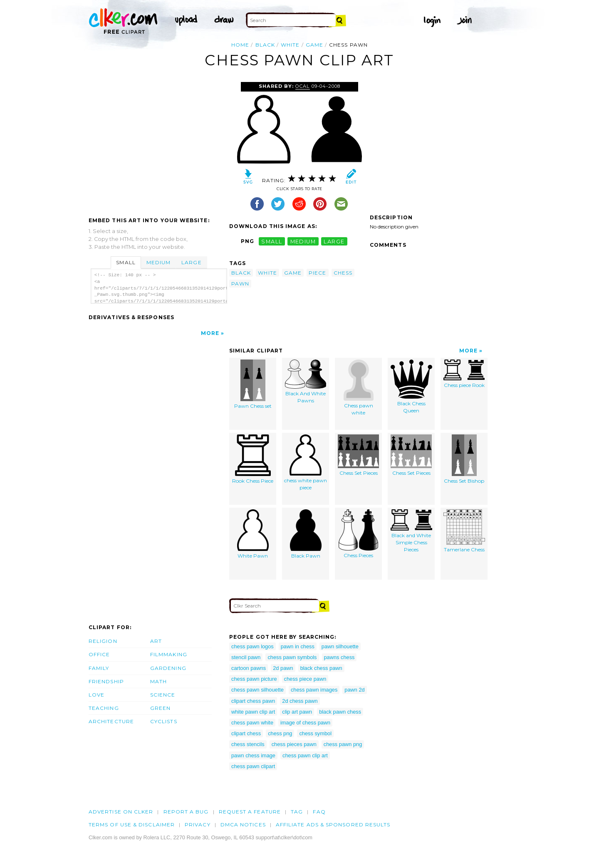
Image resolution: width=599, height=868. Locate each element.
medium (303, 241)
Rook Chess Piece (253, 459)
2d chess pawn (300, 701)
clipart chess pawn (253, 701)
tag (297, 812)
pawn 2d (354, 690)
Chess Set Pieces (358, 455)
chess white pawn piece (306, 463)
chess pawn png (343, 744)
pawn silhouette (340, 646)
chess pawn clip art (305, 755)
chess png (280, 733)
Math (158, 681)
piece (317, 273)
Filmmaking (169, 654)
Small (126, 262)
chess (343, 273)
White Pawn (253, 534)
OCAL (302, 86)
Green (160, 708)
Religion (103, 641)
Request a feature (250, 812)
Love (97, 695)
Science (163, 695)
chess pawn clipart (253, 766)
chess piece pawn (305, 679)
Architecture (111, 721)
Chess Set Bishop (464, 459)
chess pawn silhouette (257, 690)
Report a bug (186, 812)
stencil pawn (246, 657)
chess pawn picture (254, 679)
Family (99, 668)
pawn (240, 284)
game (314, 45)
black (265, 45)
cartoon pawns (249, 668)
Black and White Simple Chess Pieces (411, 531)
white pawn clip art (253, 712)
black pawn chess (340, 712)
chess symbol (315, 733)
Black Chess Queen (411, 387)
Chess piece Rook (464, 374)
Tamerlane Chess (464, 531)
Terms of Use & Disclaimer (132, 825)
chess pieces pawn (294, 744)
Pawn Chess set (253, 384)
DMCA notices (243, 825)
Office (99, 654)
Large (191, 262)
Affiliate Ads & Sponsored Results (333, 825)
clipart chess (246, 733)
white (290, 45)
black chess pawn (321, 668)
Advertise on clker (121, 812)
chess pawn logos (252, 646)
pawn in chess (298, 646)
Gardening (168, 668)
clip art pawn (297, 712)
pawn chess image (253, 755)
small (272, 241)
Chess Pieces (358, 534)
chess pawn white (252, 723)
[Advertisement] (158, 144)
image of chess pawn (305, 723)
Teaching (104, 708)
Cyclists (164, 721)
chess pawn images (314, 690)
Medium (158, 262)
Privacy (198, 825)
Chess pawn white (359, 388)
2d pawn (283, 668)
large (334, 241)
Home (240, 45)
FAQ (319, 812)
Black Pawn (306, 534)
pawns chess (339, 657)
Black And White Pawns (306, 382)
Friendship (106, 681)
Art (156, 641)
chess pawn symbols (292, 657)
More (210, 333)
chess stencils (248, 744)
